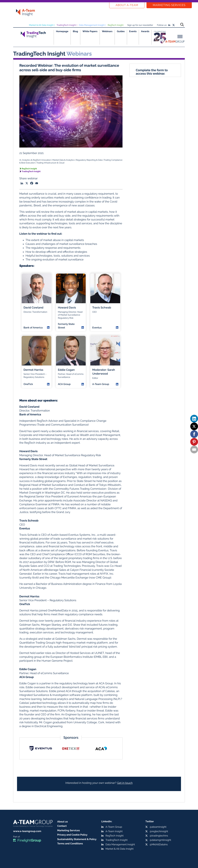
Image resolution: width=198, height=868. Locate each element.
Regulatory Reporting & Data (89, 160)
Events (133, 31)
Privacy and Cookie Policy (72, 835)
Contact (62, 826)
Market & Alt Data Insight (41, 25)
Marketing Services (169, 5)
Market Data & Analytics (63, 160)
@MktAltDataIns (159, 844)
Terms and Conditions (70, 844)
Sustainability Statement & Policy (77, 839)
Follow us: (162, 25)
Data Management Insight (92, 25)
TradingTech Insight (66, 25)
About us (62, 822)
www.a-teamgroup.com (27, 831)
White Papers (90, 31)
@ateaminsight (158, 827)
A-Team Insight (114, 831)
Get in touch (125, 783)
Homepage (62, 31)
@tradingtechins (159, 836)
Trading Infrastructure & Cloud (50, 163)
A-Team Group (114, 827)
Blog (75, 31)
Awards (145, 31)
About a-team (127, 5)
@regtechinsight (159, 831)
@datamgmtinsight (160, 840)
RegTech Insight (116, 25)
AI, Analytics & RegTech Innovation (35, 160)
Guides (121, 31)
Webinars (107, 31)
